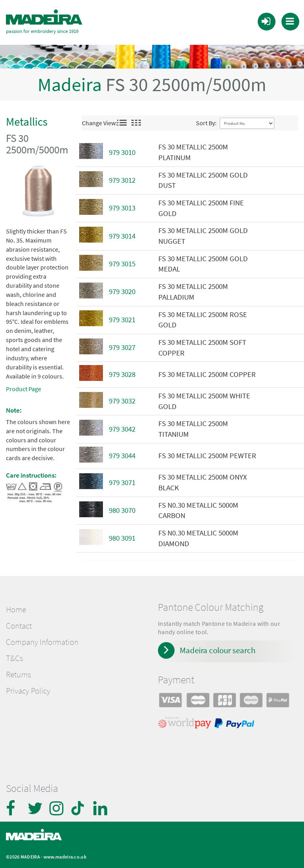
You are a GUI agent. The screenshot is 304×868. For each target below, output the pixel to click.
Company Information (42, 640)
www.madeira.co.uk (65, 855)
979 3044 (122, 454)
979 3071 (122, 480)
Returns (18, 673)
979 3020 (122, 290)
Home (16, 607)
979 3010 (122, 150)
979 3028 (122, 372)
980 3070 (122, 508)
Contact (19, 623)
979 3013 (122, 206)
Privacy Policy (28, 689)
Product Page (24, 387)
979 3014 (122, 234)
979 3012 (122, 178)
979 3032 (122, 399)
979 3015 (122, 262)
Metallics (27, 119)
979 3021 (122, 317)
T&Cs (14, 656)
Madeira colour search (218, 648)
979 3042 (122, 427)
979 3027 (122, 345)
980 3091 (122, 536)
